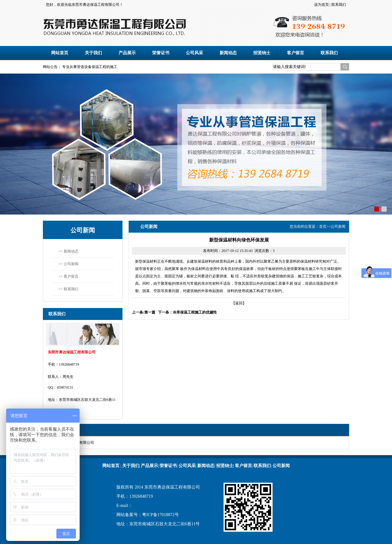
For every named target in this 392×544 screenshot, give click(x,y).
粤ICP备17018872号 (160, 515)
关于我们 (93, 53)
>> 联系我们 (68, 289)
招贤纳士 (262, 53)
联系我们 (339, 5)
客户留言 (296, 53)
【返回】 (239, 303)
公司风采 (194, 53)
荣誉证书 (161, 53)
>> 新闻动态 (68, 251)
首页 (323, 226)
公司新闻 (338, 226)
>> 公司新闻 (68, 264)
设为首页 (322, 5)
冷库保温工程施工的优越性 (195, 312)
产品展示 (127, 53)
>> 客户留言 (68, 276)
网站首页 (60, 53)
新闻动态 (228, 53)
